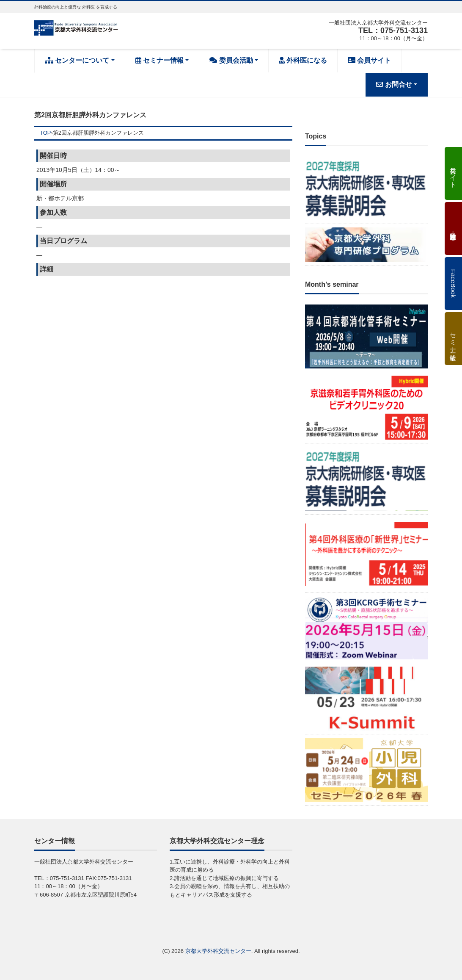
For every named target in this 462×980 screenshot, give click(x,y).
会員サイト (369, 60)
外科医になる (303, 60)
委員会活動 (231, 60)
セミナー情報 (159, 60)
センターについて (77, 60)
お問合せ (394, 84)
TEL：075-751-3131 (393, 30)
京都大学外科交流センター (218, 951)
